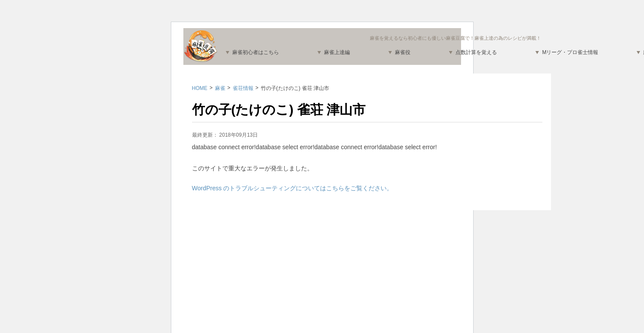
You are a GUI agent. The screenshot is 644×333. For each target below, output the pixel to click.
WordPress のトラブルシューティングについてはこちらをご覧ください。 (293, 188)
